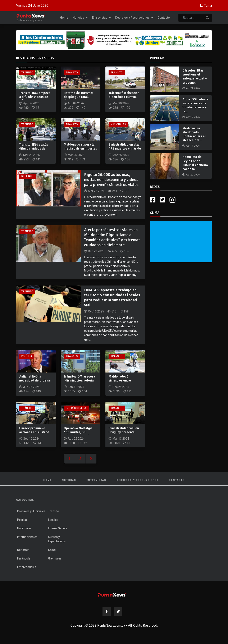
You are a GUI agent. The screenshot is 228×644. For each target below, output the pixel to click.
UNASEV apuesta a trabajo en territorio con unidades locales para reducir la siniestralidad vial (112, 298)
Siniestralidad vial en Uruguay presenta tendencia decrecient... (125, 432)
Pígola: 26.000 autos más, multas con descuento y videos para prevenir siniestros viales (111, 180)
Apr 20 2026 (193, 175)
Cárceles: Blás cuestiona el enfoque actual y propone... (195, 77)
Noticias (80, 18)
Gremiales (55, 558)
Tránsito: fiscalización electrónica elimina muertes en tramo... (124, 97)
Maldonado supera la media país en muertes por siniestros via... (80, 149)
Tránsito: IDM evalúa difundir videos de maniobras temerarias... (34, 151)
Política (27, 356)
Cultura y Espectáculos (57, 539)
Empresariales (27, 567)
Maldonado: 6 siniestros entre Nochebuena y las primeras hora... (121, 383)
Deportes (23, 550)
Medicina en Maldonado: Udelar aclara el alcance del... (194, 134)
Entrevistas (101, 18)
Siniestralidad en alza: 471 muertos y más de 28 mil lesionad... (125, 149)
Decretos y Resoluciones (134, 18)
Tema (208, 6)
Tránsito (27, 73)
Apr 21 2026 (193, 88)
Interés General (77, 408)
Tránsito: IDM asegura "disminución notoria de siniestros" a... (79, 380)
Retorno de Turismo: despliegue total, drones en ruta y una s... (79, 99)
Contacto (164, 18)
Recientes (28, 176)
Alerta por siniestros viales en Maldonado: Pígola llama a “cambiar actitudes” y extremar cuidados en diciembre (112, 237)
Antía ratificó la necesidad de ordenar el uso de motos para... (36, 380)
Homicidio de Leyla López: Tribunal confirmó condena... (195, 163)
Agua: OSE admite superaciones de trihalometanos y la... (195, 105)
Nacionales (118, 124)
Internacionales (27, 537)
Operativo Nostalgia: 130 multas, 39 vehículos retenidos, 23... (79, 434)
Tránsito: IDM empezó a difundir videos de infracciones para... (35, 97)
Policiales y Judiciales (31, 511)
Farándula (24, 558)
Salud (52, 550)
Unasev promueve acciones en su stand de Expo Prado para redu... (34, 434)
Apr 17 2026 (193, 117)
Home (64, 18)
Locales (53, 520)
